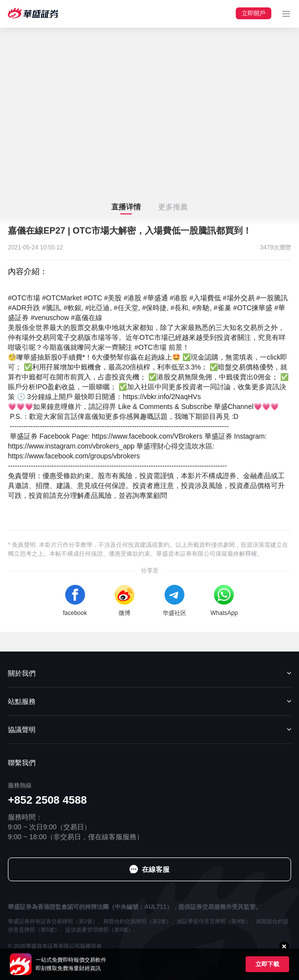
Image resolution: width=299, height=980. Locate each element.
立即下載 (267, 964)
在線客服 (156, 869)
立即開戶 (254, 13)
